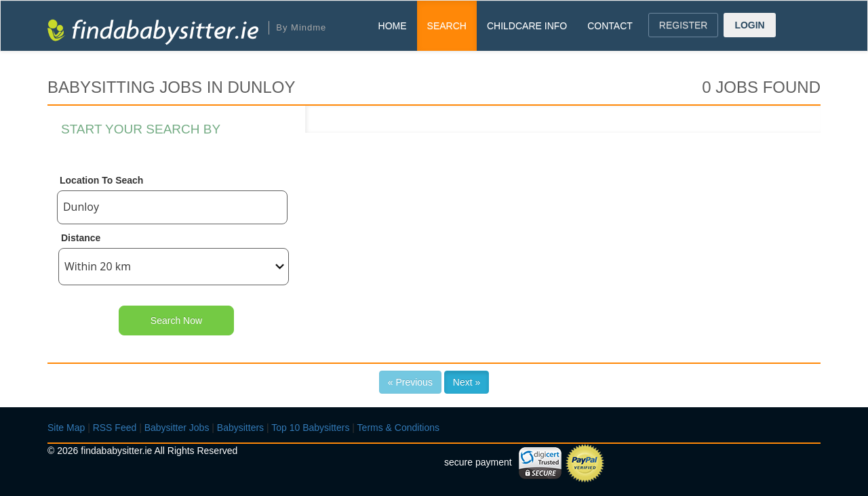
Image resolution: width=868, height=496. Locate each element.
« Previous (410, 382)
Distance (81, 238)
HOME (393, 26)
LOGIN (749, 25)
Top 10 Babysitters (310, 428)
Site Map (66, 428)
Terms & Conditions (398, 428)
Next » (467, 382)
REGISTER (684, 25)
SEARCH (447, 26)
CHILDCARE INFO (527, 26)
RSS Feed (115, 428)
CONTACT (610, 26)
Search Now (176, 321)
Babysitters (240, 428)
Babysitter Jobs (177, 428)
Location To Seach (101, 180)
